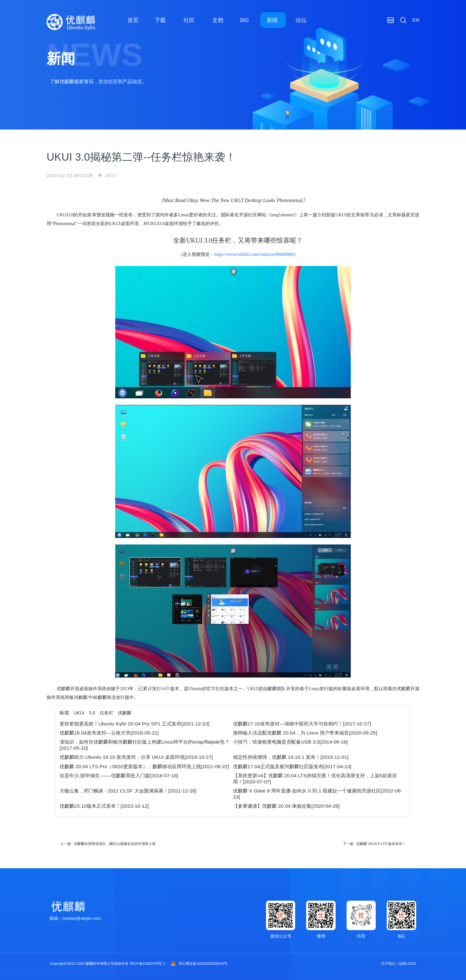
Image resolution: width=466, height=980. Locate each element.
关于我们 (388, 963)
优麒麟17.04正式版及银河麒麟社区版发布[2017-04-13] (292, 766)
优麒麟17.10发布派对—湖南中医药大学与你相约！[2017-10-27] (302, 724)
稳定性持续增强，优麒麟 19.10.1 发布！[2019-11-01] (291, 757)
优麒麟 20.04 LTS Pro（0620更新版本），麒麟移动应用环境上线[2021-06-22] (144, 766)
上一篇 (108, 844)
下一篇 (374, 844)
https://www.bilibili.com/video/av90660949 (254, 254)
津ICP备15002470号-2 (147, 963)
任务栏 (106, 713)
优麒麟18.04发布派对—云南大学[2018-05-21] (109, 733)
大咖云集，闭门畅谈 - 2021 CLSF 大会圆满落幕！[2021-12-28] (128, 791)
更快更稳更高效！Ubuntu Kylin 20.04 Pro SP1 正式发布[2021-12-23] (134, 724)
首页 (133, 20)
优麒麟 (125, 713)
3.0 (92, 713)
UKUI (79, 713)
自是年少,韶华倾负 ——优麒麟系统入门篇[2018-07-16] (119, 775)
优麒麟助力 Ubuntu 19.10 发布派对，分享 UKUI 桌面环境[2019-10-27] (136, 757)
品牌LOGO (407, 963)
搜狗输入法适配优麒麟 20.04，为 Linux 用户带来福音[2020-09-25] (305, 733)
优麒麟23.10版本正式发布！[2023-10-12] (104, 806)
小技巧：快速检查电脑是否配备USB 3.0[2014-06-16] (290, 742)
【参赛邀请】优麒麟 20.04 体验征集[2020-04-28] (286, 806)
